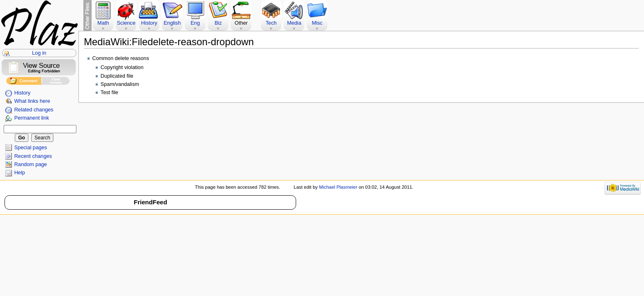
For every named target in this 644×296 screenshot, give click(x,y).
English (172, 23)
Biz (218, 23)
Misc (317, 23)
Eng (195, 23)
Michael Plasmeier (338, 187)
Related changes (34, 110)
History (22, 93)
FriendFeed (151, 202)
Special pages (31, 148)
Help (20, 173)
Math (103, 23)
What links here (32, 101)
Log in (39, 53)
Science (126, 23)
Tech (271, 23)
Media (294, 23)
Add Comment (24, 82)
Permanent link (32, 118)
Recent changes (33, 156)
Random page (31, 164)
